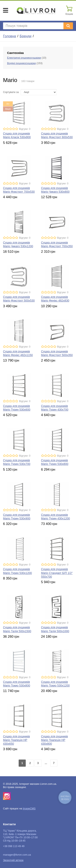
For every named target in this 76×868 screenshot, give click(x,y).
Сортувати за (11, 92)
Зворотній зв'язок (13, 860)
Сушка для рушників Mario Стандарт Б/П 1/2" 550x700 (57, 573)
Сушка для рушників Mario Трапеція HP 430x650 (16, 740)
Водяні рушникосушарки (21, 63)
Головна (10, 36)
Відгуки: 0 (25, 129)
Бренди (26, 36)
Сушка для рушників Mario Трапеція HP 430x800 (55, 740)
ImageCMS (29, 809)
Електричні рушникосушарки (24, 58)
